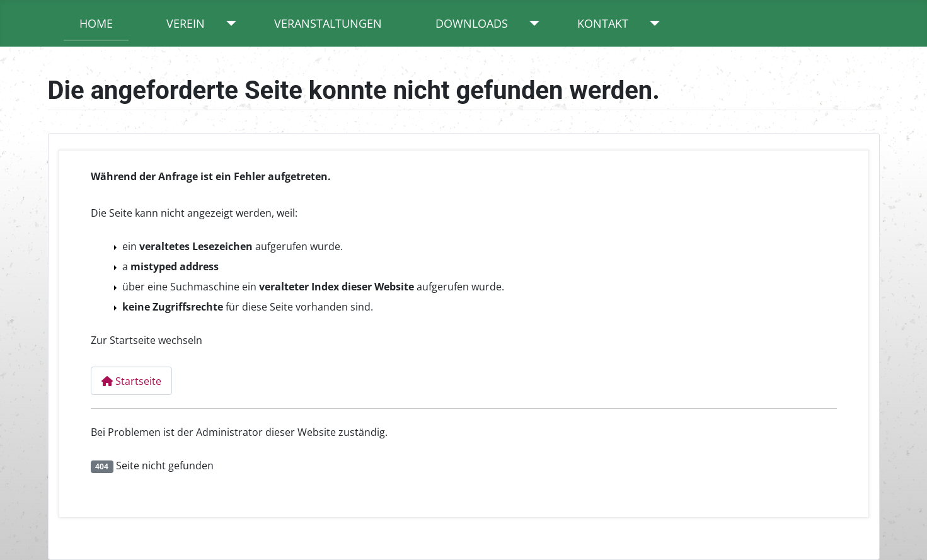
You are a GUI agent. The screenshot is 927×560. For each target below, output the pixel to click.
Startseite (131, 381)
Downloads (472, 23)
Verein (186, 23)
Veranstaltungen (328, 23)
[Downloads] (532, 23)
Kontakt (603, 23)
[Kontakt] (652, 23)
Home (96, 23)
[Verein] (228, 23)
